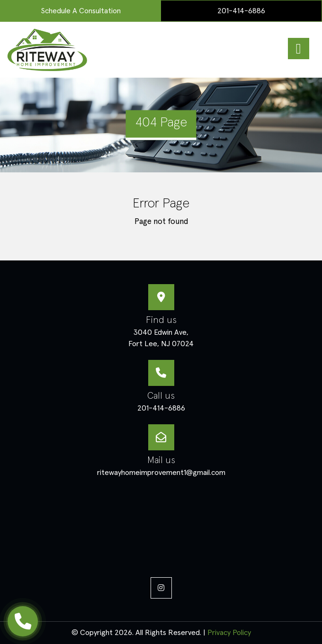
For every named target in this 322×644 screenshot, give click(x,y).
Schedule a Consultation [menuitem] (81, 11)
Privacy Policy (229, 633)
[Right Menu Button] (298, 49)
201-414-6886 (241, 11)
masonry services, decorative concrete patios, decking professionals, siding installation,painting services (161, 526)
